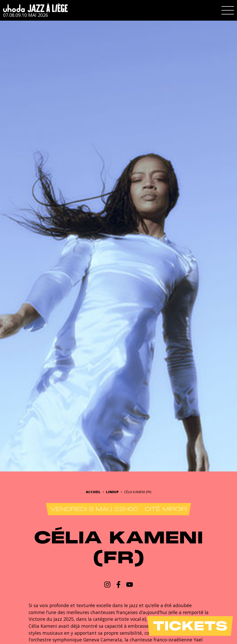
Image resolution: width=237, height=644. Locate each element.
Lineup (112, 492)
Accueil (93, 492)
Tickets (190, 626)
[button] (228, 10)
